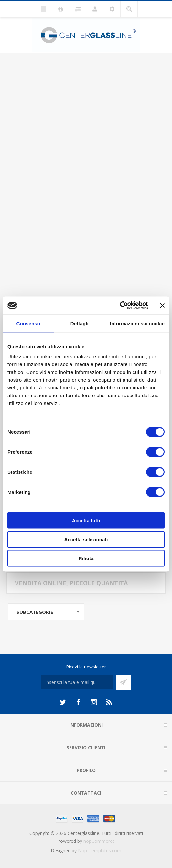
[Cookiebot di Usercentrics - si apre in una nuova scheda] (120, 306)
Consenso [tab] (28, 323)
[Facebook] (78, 702)
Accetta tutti (86, 521)
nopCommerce (99, 841)
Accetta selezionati (86, 539)
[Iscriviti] (77, 682)
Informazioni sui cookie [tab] (137, 323)
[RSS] (109, 702)
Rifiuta (86, 558)
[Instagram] (94, 702)
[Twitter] (63, 702)
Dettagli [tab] (80, 323)
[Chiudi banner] (162, 305)
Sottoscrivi (123, 682)
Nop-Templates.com (100, 850)
